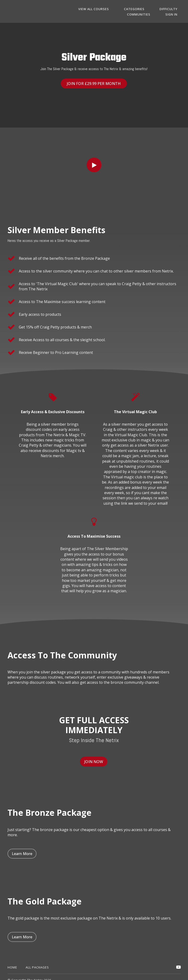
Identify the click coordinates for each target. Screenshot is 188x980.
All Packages (37, 961)
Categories (144, 9)
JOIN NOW (92, 758)
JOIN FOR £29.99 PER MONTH (92, 84)
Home (12, 961)
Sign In (175, 14)
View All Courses (110, 9)
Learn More (22, 847)
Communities (149, 14)
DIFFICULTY (172, 9)
